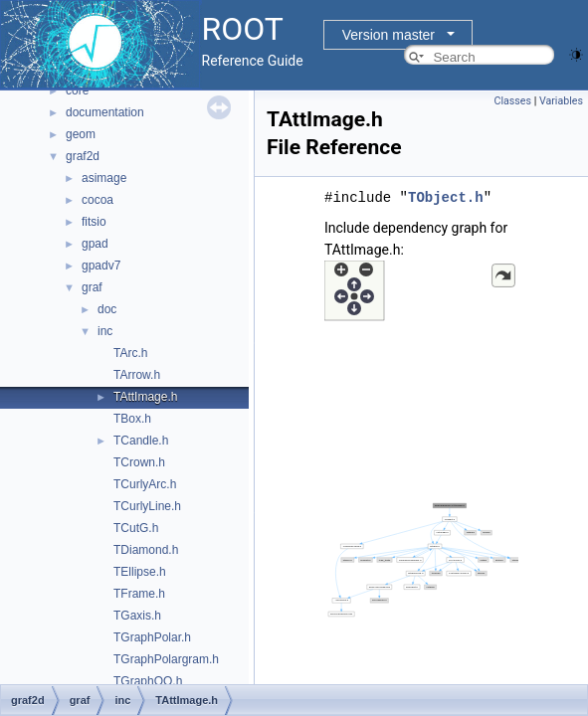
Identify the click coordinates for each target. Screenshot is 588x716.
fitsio (94, 222)
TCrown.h (139, 462)
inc (105, 331)
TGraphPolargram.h (166, 659)
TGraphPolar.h (152, 637)
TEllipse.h (140, 572)
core (77, 90)
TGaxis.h (137, 616)
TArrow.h (137, 375)
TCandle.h (141, 441)
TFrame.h (139, 594)
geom (81, 134)
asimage (104, 178)
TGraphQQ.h (148, 681)
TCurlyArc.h (145, 484)
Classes (513, 101)
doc (107, 309)
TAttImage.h (145, 397)
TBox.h (132, 419)
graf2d (83, 156)
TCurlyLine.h (147, 506)
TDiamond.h (146, 550)
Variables (561, 101)
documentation (105, 112)
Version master (389, 35)
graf (92, 287)
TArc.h (130, 353)
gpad (95, 244)
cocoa (98, 200)
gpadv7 (101, 266)
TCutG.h (136, 528)
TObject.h (446, 197)
